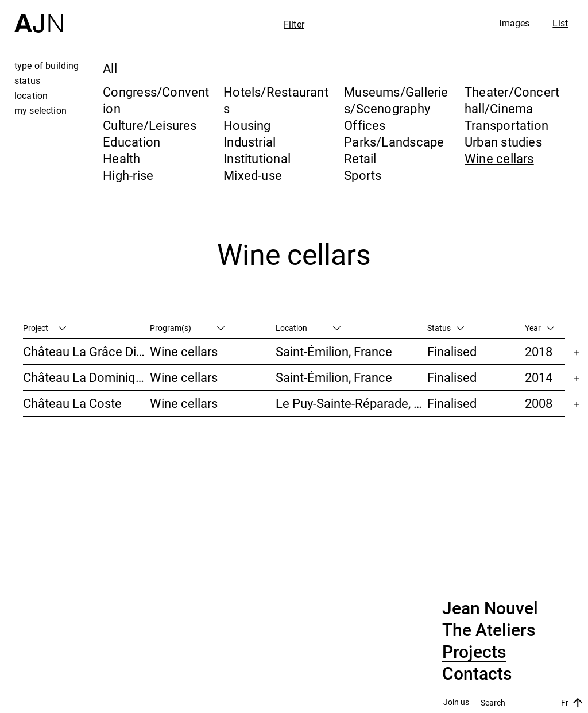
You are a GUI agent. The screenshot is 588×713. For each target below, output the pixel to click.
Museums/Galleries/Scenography (396, 100)
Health (121, 158)
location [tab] (31, 95)
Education (131, 142)
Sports (363, 175)
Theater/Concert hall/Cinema (512, 100)
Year (539, 328)
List (560, 23)
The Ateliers (489, 630)
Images (514, 23)
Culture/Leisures (150, 125)
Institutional (257, 158)
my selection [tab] (40, 110)
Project (45, 328)
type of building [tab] (47, 65)
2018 (539, 351)
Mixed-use (253, 175)
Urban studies (503, 142)
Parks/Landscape (394, 142)
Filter (294, 24)
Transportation (506, 125)
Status (446, 328)
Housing (247, 125)
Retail (360, 158)
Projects (474, 652)
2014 (539, 377)
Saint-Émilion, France (334, 351)
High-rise (128, 175)
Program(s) (187, 328)
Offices (365, 125)
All (110, 68)
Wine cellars (499, 158)
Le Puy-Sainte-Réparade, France (351, 403)
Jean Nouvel (490, 608)
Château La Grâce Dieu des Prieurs (86, 351)
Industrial (249, 142)
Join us (456, 702)
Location (308, 328)
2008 (539, 403)
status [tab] (27, 80)
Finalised (452, 351)
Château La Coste (72, 403)
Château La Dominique (86, 377)
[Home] (38, 16)
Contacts (477, 674)
